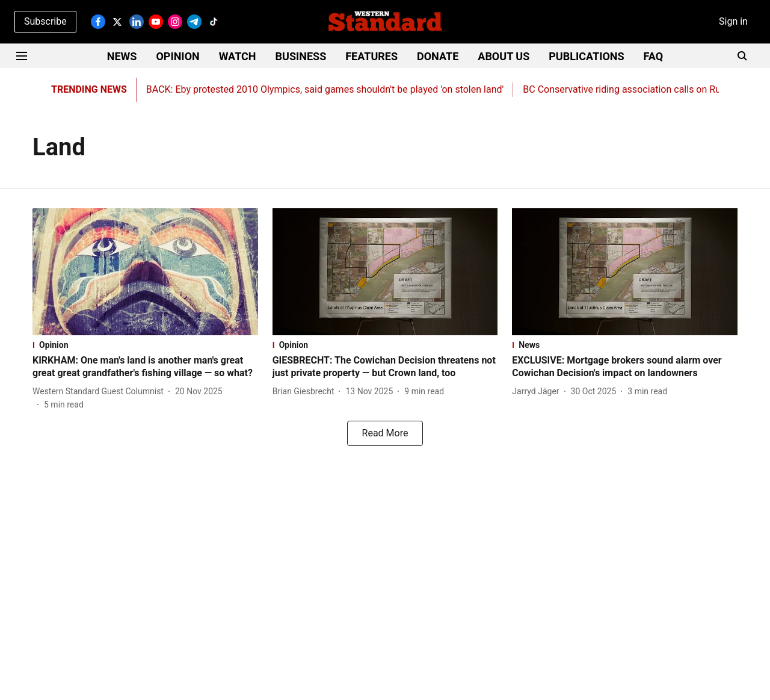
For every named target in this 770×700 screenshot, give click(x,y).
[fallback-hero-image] (145, 272)
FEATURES (371, 56)
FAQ (654, 56)
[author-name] (100, 392)
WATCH (238, 56)
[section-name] (145, 345)
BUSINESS (301, 56)
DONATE (438, 56)
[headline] (145, 367)
